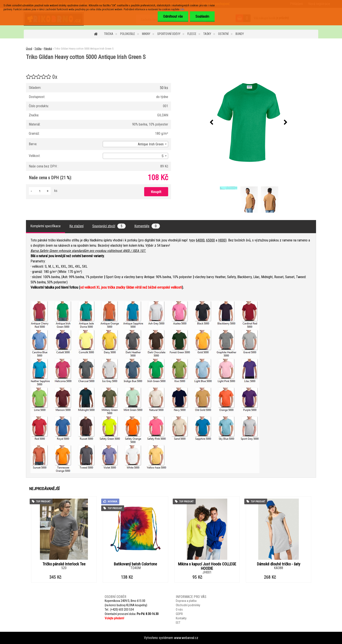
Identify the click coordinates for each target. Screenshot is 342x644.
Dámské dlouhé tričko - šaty (279, 564)
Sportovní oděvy (169, 34)
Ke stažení (76, 226)
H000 (222, 240)
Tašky (207, 34)
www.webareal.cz (186, 638)
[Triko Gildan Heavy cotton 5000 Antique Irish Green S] (249, 122)
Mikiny (146, 34)
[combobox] (135, 144)
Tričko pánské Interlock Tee (64, 564)
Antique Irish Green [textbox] (151, 144)
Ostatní (223, 34)
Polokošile (128, 34)
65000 (210, 240)
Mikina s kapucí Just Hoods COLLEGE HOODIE (207, 566)
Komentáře (147, 226)
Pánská (48, 49)
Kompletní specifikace (45, 226)
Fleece (192, 34)
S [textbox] (163, 156)
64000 (200, 240)
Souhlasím (202, 16)
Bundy (240, 34)
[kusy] (40, 191)
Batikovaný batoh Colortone (135, 564)
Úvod (29, 49)
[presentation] (212, 122)
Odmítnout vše (173, 16)
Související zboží (109, 226)
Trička (109, 34)
